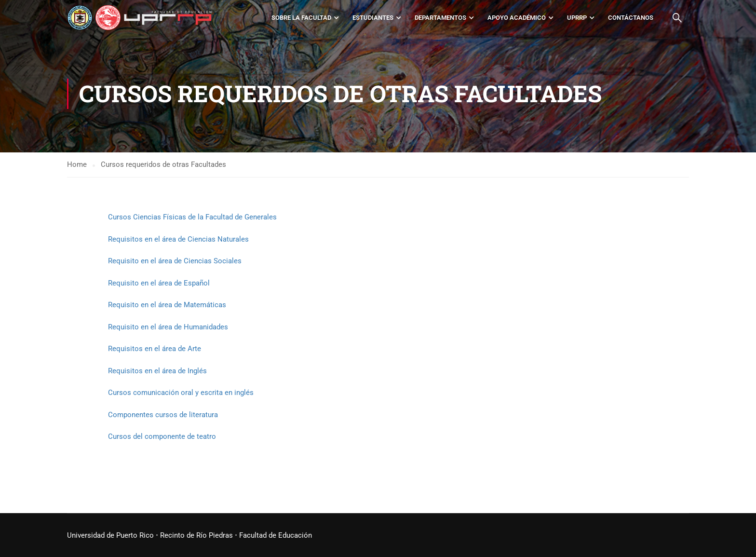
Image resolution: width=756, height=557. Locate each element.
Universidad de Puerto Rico (110, 535)
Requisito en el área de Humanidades (168, 327)
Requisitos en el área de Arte (155, 349)
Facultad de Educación (276, 535)
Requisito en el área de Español (159, 283)
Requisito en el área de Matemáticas (167, 305)
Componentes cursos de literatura (163, 415)
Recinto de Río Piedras (196, 535)
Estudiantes (373, 18)
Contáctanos (631, 18)
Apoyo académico (517, 18)
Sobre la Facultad (301, 18)
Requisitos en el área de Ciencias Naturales (178, 239)
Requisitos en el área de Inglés (157, 371)
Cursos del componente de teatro (162, 436)
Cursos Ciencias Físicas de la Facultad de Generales (192, 217)
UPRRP (577, 18)
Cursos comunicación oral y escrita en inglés (181, 393)
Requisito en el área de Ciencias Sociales (175, 261)
